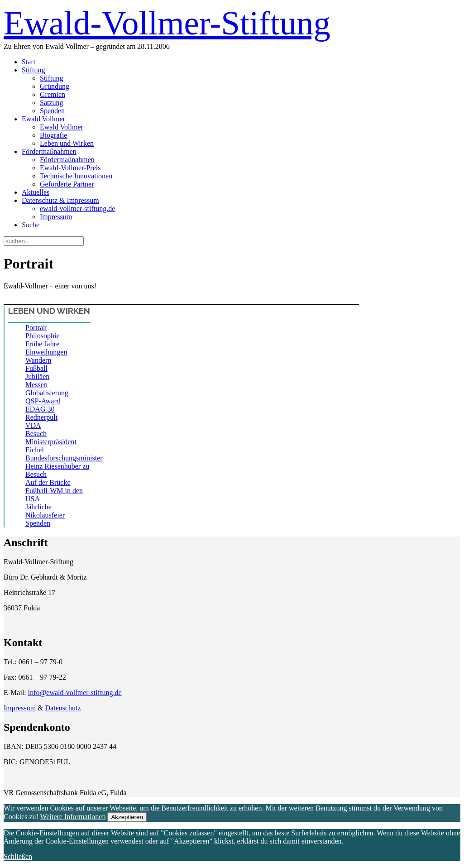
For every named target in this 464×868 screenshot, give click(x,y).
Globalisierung (47, 393)
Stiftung (33, 70)
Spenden (52, 111)
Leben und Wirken (67, 143)
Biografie (53, 135)
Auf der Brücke (48, 482)
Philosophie (43, 336)
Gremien (53, 94)
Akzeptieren (127, 817)
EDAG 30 (40, 409)
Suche (31, 225)
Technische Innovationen (76, 176)
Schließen (18, 856)
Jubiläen (37, 376)
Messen (36, 385)
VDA (33, 425)
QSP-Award (43, 401)
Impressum (56, 217)
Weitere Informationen (73, 817)
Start (29, 62)
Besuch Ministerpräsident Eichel (51, 442)
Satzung (52, 103)
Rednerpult (41, 417)
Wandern (38, 360)
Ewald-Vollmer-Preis (70, 168)
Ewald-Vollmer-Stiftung (167, 23)
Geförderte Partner (67, 184)
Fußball (36, 368)
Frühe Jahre (42, 344)
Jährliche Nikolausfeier (45, 511)
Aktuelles (36, 192)
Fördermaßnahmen (49, 151)
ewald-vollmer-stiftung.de (77, 209)
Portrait (36, 328)
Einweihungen (46, 352)
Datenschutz (63, 708)
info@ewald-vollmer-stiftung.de (75, 693)
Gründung (55, 86)
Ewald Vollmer (43, 119)
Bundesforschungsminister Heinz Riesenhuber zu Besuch (64, 466)
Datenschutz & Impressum (60, 200)
